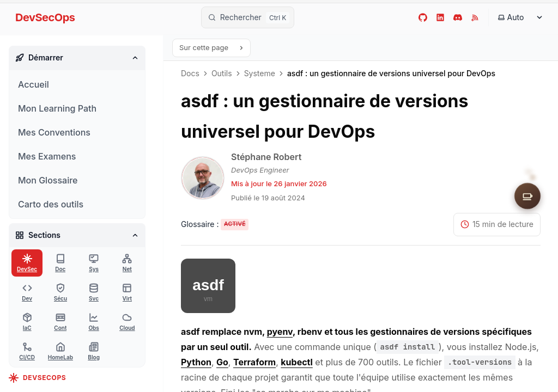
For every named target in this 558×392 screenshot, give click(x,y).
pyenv (280, 332)
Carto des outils (51, 204)
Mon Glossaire (48, 180)
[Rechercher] (248, 17)
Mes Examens (47, 156)
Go (222, 362)
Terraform (254, 362)
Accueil (34, 84)
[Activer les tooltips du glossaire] (215, 225)
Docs (190, 73)
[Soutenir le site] (527, 196)
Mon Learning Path (57, 108)
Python (196, 362)
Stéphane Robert (266, 157)
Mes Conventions (54, 132)
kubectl (297, 362)
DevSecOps (45, 17)
